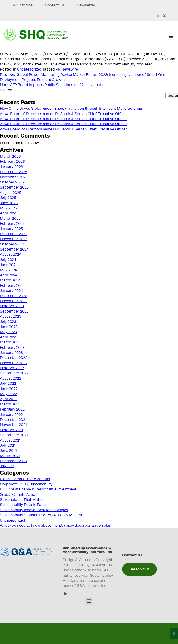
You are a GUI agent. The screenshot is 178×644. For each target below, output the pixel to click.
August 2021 (10, 440)
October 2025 (12, 182)
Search (6, 90)
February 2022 (12, 409)
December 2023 (14, 296)
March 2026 (10, 157)
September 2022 (14, 373)
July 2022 (8, 384)
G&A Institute (21, 5)
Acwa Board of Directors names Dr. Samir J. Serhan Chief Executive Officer (63, 114)
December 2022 (14, 358)
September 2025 (14, 187)
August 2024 (11, 254)
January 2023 (11, 353)
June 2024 (9, 265)
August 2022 (11, 378)
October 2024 (12, 244)
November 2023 (14, 301)
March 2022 (10, 404)
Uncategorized (30, 69)
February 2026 (12, 162)
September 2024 (14, 249)
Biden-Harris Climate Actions (25, 479)
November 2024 (14, 239)
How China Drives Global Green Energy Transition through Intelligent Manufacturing (71, 109)
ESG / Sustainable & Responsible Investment (38, 489)
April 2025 (9, 213)
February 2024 (12, 286)
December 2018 (13, 461)
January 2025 (11, 229)
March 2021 (10, 456)
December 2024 (14, 234)
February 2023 (12, 348)
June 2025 (9, 203)
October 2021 (12, 430)
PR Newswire (67, 69)
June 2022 (9, 389)
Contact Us (55, 5)
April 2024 (9, 275)
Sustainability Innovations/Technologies (34, 510)
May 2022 (8, 394)
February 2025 (12, 224)
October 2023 (12, 306)
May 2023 (8, 332)
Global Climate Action (19, 495)
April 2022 (9, 399)
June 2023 (9, 327)
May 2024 (8, 270)
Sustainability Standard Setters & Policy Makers (41, 515)
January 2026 (12, 167)
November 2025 (14, 177)
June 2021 (8, 451)
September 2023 (14, 311)
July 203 (7, 466)
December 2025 (14, 172)
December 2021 (13, 420)
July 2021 (8, 446)
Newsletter (86, 5)
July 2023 (8, 322)
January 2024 (11, 291)
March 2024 (10, 280)
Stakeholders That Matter (22, 500)
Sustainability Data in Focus (24, 505)
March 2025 (10, 219)
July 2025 (8, 198)
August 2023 (11, 316)
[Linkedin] (66, 594)
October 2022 (12, 368)
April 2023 (9, 337)
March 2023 (10, 342)
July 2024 (8, 260)
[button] (171, 36)
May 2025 (8, 208)
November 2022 (14, 363)
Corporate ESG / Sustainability (26, 484)
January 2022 (11, 415)
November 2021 (13, 425)
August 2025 (11, 193)
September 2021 (14, 435)
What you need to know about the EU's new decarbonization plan (56, 526)
